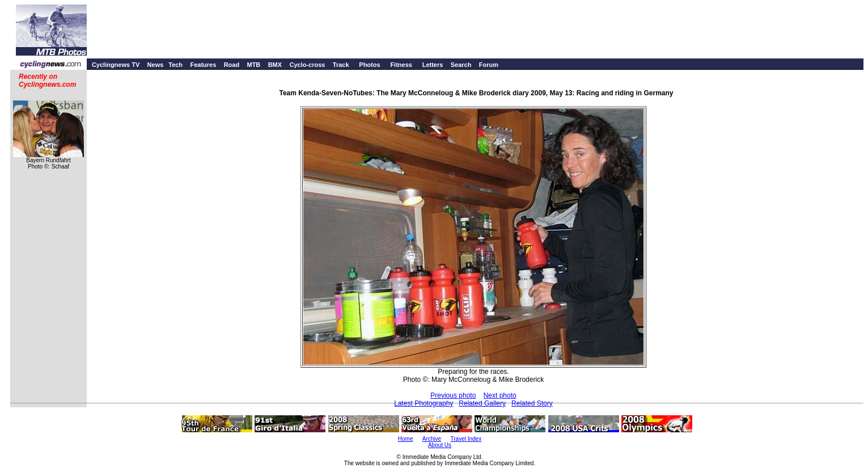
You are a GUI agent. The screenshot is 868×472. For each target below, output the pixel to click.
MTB (253, 65)
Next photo (500, 395)
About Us (440, 445)
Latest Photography (424, 403)
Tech (175, 65)
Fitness (401, 65)
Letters (433, 65)
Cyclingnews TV (116, 65)
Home (406, 439)
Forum (489, 65)
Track (341, 65)
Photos (369, 65)
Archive (432, 439)
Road (232, 65)
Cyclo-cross (307, 65)
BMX (275, 65)
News (156, 65)
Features (203, 65)
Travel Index (466, 439)
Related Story (532, 403)
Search (461, 65)
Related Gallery (482, 403)
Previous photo (453, 395)
